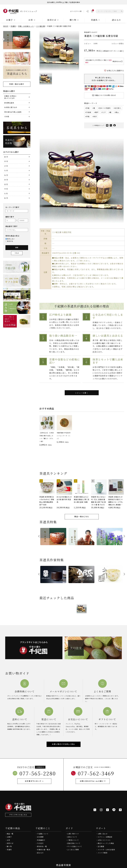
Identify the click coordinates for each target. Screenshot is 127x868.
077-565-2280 (38, 773)
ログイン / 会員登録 (105, 837)
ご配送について (73, 840)
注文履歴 (101, 846)
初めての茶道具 (105, 108)
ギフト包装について (75, 846)
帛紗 (95, 116)
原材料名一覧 (42, 846)
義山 (117, 112)
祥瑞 (88, 116)
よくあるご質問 (73, 850)
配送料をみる (117, 61)
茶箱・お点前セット (26, 26)
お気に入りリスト (104, 840)
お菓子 (9, 837)
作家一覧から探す (17, 84)
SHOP (6, 26)
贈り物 (9, 846)
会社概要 (40, 837)
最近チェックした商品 (106, 843)
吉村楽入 (118, 108)
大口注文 (40, 843)
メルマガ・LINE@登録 (106, 850)
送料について (72, 837)
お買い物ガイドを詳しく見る (63, 744)
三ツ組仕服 (41, 26)
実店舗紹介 (41, 840)
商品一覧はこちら (82, 516)
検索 (17, 247)
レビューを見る (118, 43)
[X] (95, 810)
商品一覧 (10, 834)
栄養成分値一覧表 (44, 850)
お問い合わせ (103, 834)
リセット (17, 253)
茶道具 (13, 26)
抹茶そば (10, 843)
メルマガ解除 (103, 853)
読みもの (40, 853)
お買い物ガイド (73, 834)
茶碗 (88, 108)
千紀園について (43, 834)
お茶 (8, 840)
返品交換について (74, 843)
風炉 (97, 112)
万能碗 (89, 112)
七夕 (104, 112)
